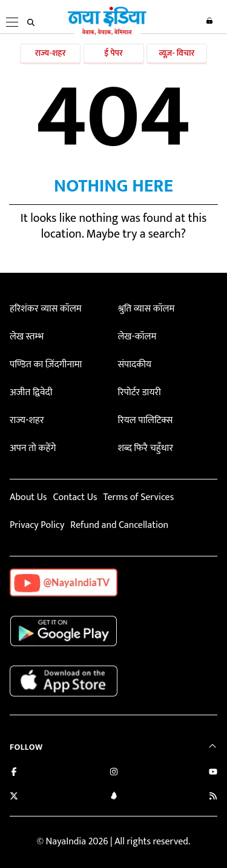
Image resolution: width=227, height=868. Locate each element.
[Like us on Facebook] (14, 773)
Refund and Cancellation (119, 525)
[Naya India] (107, 33)
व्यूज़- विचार (176, 53)
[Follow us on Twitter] (14, 797)
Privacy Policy (37, 525)
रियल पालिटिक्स (145, 420)
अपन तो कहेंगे (33, 448)
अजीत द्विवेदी (31, 392)
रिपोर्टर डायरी (139, 392)
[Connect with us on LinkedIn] (114, 797)
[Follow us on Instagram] (114, 773)
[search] (31, 22)
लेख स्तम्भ (27, 337)
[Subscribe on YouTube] (213, 773)
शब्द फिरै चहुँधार (145, 448)
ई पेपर (113, 53)
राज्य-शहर (51, 53)
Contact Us (75, 497)
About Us (28, 497)
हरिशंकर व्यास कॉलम (46, 309)
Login (209, 21)
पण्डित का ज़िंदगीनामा (46, 365)
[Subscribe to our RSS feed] (213, 797)
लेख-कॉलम (137, 337)
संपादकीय (134, 365)
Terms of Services (138, 497)
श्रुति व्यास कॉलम (146, 309)
